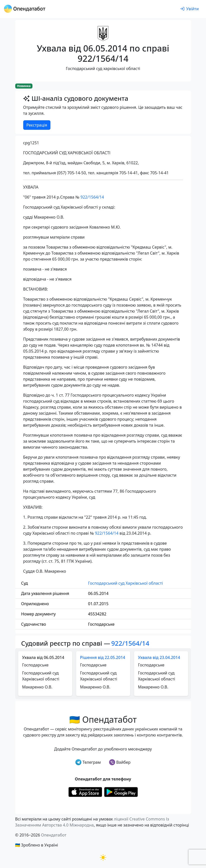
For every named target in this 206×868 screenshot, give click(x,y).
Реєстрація (37, 125)
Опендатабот (54, 835)
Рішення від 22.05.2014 (103, 657)
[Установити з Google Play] (121, 791)
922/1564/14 (92, 197)
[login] (190, 9)
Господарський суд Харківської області (125, 583)
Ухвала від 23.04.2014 (159, 657)
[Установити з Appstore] (85, 791)
